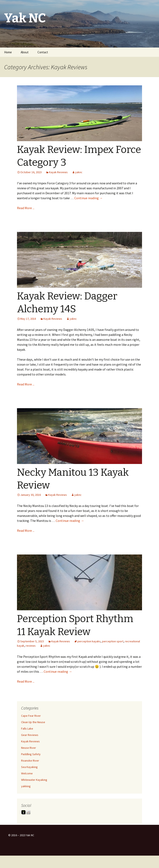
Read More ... (26, 208)
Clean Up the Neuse (33, 722)
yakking (26, 786)
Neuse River (29, 748)
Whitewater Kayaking (34, 780)
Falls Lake (27, 728)
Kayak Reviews (58, 172)
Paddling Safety (31, 754)
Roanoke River (30, 761)
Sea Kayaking (29, 767)
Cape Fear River (31, 716)
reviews (31, 646)
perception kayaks (89, 641)
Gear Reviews (30, 735)
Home (8, 52)
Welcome (27, 773)
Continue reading (89, 198)
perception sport (113, 641)
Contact (43, 52)
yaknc (79, 172)
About (25, 52)
